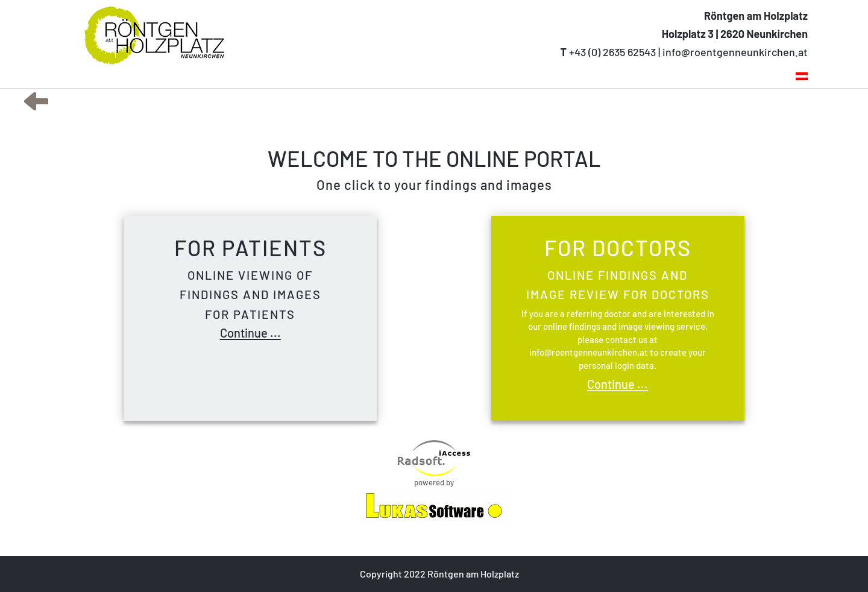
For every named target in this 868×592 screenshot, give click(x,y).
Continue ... (250, 333)
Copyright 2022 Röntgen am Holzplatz (439, 574)
